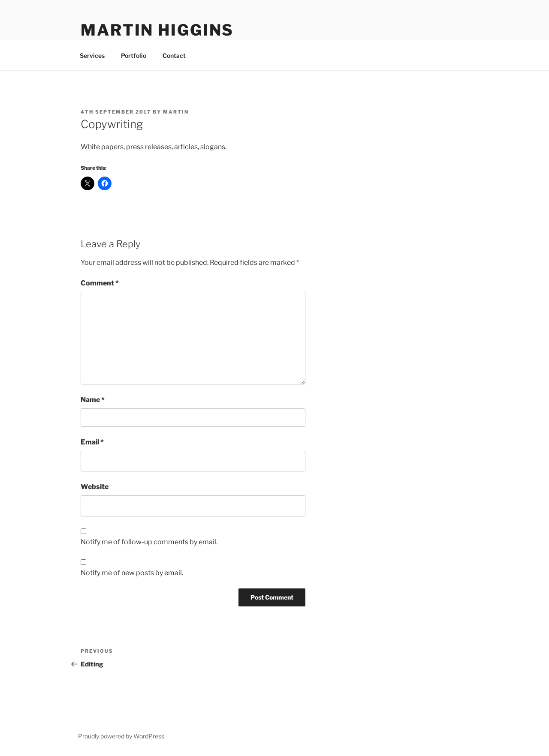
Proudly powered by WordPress (121, 736)
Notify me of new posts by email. (132, 573)
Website (95, 487)
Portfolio (134, 55)
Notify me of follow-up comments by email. (149, 542)
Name (93, 400)
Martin (176, 112)
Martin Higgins (157, 30)
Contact (174, 55)
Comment (100, 283)
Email (92, 442)
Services (92, 55)
